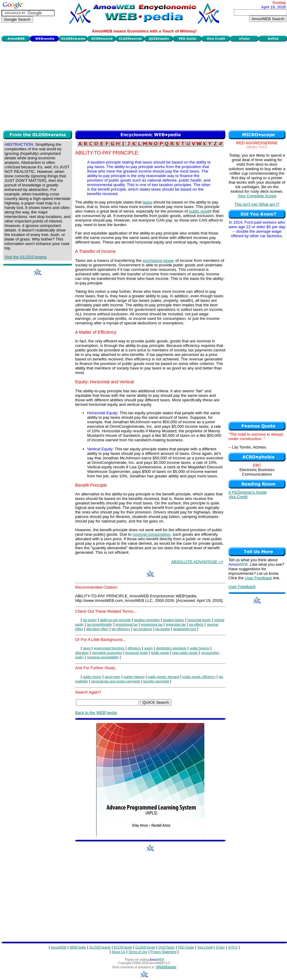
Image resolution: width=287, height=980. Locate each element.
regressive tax (176, 624)
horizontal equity (199, 620)
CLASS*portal (145, 947)
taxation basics (174, 620)
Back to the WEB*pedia (96, 713)
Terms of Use (138, 952)
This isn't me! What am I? (257, 204)
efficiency (134, 648)
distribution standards (171, 648)
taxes (147, 202)
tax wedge (163, 629)
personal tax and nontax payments (116, 681)
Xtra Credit (238, 497)
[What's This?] (257, 147)
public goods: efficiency (199, 677)
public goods (160, 653)
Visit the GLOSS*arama (26, 257)
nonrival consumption (151, 534)
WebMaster (166, 967)
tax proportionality (99, 624)
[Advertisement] (144, 85)
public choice (92, 677)
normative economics (107, 653)
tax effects (196, 624)
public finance (199, 648)
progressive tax (152, 624)
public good (199, 211)
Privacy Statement (163, 952)
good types (112, 677)
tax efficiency (121, 629)
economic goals (136, 653)
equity (148, 648)
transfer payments (156, 681)
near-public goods (185, 653)
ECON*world (123, 947)
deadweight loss (185, 629)
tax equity (90, 620)
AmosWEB (59, 947)
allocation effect (97, 629)
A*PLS (233, 947)
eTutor (220, 947)
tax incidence (143, 629)
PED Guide (186, 947)
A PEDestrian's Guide (248, 492)
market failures (134, 677)
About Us (119, 952)
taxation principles (147, 620)
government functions (109, 648)
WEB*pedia (78, 947)
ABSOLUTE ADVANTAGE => (197, 562)
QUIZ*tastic (166, 947)
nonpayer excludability (103, 657)
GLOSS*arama (100, 947)
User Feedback (258, 578)
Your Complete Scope (257, 196)
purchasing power (158, 260)
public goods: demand (163, 677)
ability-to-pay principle (115, 620)
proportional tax (126, 624)
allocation (82, 653)
